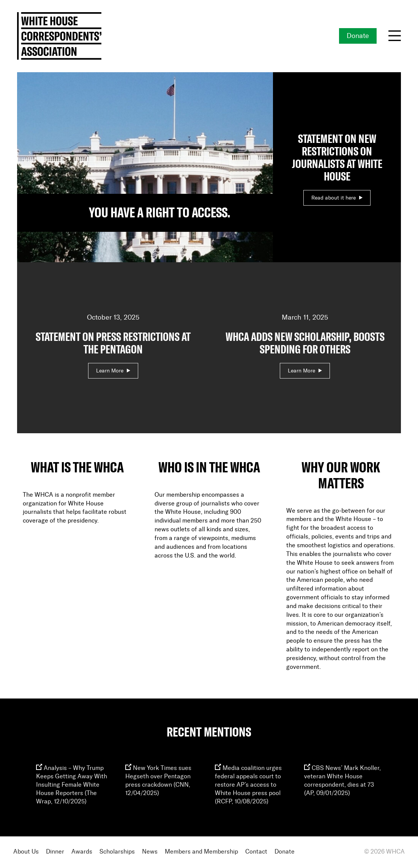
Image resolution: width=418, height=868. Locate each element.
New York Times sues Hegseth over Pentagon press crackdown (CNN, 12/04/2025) (158, 781)
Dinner (55, 852)
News (150, 852)
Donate (358, 36)
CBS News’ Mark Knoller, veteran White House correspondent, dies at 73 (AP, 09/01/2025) (342, 781)
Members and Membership (201, 852)
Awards (82, 852)
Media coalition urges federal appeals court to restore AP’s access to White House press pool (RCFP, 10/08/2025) (248, 785)
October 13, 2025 (113, 344)
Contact (256, 852)
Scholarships (117, 852)
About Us (26, 852)
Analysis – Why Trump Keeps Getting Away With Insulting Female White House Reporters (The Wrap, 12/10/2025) (72, 785)
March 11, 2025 (305, 344)
